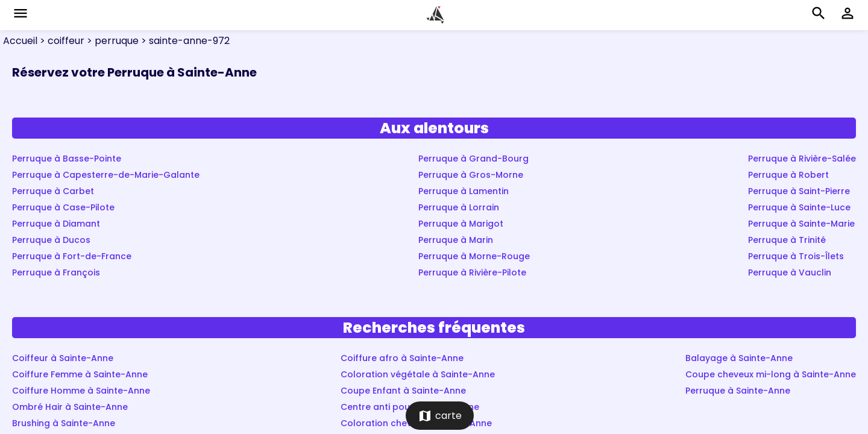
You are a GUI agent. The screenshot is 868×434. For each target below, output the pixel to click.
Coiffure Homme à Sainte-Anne (81, 391)
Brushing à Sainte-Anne (64, 423)
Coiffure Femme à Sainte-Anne (80, 374)
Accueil (20, 41)
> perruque (112, 41)
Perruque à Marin (456, 240)
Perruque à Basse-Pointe (67, 159)
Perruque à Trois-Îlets (796, 256)
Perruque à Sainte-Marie (801, 224)
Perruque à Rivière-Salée (802, 159)
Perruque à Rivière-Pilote (472, 272)
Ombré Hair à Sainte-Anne (70, 407)
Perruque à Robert (788, 175)
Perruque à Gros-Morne (471, 175)
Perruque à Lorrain (459, 207)
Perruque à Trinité (787, 240)
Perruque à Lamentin (464, 191)
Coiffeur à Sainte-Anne (63, 358)
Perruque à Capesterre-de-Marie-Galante (106, 175)
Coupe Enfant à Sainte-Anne (403, 391)
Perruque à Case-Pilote (63, 207)
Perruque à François (56, 272)
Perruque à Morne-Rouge (474, 256)
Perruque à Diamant (56, 224)
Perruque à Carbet (53, 191)
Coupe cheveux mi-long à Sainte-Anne (771, 374)
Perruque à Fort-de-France (72, 256)
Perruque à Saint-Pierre (799, 191)
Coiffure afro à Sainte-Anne (402, 358)
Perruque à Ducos (51, 240)
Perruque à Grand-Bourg (473, 159)
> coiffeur (61, 41)
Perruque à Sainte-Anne (738, 391)
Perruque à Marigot (461, 224)
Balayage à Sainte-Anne (739, 358)
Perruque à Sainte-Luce (799, 207)
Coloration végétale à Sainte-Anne (418, 374)
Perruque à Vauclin (790, 272)
